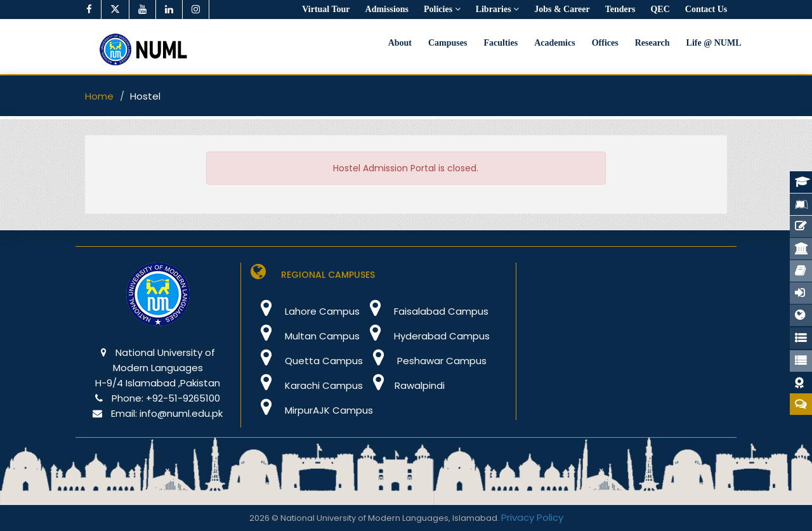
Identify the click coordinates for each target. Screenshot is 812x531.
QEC (660, 9)
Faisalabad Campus (424, 311)
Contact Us (706, 9)
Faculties (501, 43)
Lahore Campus (305, 311)
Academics (555, 43)
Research (652, 43)
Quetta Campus (307, 361)
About (400, 43)
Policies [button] (442, 9)
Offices (605, 43)
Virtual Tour (326, 9)
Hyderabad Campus (425, 336)
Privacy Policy (532, 517)
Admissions (387, 9)
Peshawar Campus (425, 361)
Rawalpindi (404, 385)
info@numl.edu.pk (181, 413)
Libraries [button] (498, 9)
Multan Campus (305, 336)
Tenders (620, 9)
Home (99, 96)
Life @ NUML (714, 43)
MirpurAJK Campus (312, 410)
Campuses (448, 43)
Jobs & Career (562, 9)
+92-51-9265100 (183, 398)
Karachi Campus (307, 385)
